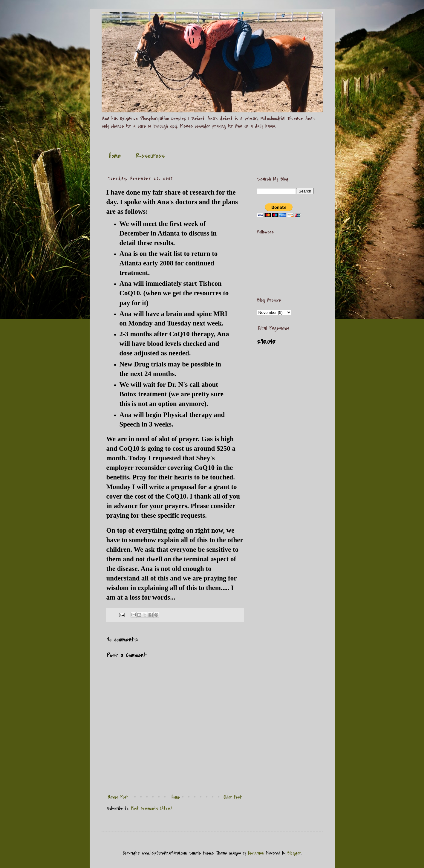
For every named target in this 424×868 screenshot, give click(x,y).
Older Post (233, 797)
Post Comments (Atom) (151, 809)
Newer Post (118, 797)
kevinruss (256, 853)
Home (115, 156)
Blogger (294, 853)
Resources (150, 156)
